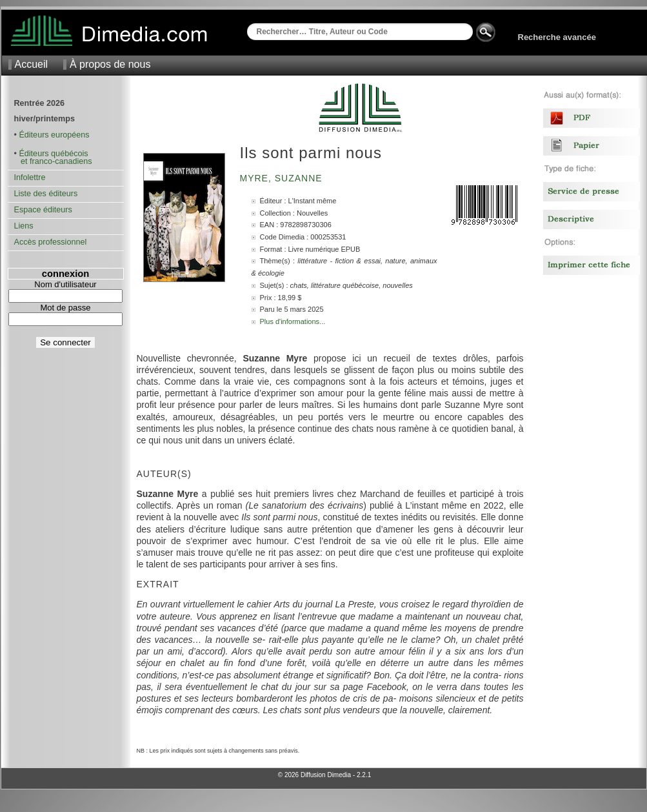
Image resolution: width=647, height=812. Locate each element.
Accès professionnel (51, 242)
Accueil (32, 64)
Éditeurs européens (54, 135)
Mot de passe (65, 308)
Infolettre (30, 178)
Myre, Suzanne (283, 178)
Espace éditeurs (43, 210)
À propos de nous (110, 64)
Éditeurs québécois (53, 154)
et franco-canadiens (53, 161)
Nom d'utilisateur (65, 284)
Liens (24, 226)
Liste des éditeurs (46, 194)
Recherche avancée (557, 37)
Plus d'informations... (293, 321)
